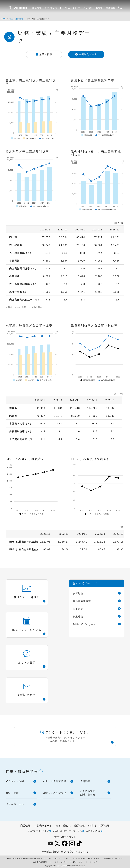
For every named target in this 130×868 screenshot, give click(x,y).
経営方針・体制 (15, 781)
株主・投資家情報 (16, 19)
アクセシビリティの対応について (69, 862)
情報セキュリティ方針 (114, 859)
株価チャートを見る (27, 592)
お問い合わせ (27, 690)
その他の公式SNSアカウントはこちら (65, 852)
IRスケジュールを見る (27, 624)
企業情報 (88, 8)
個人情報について (63, 859)
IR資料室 (85, 781)
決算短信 (78, 593)
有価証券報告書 (82, 601)
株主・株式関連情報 (54, 781)
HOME (3, 19)
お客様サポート (53, 8)
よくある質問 (27, 657)
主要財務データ (88, 54)
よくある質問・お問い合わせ (89, 793)
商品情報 (37, 8)
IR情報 (99, 8)
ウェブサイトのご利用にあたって (87, 859)
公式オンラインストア (38, 831)
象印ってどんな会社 (84, 624)
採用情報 (111, 8)
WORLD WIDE (93, 831)
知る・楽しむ (73, 8)
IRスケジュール (15, 804)
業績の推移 (46, 54)
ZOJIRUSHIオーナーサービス (68, 831)
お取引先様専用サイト (42, 862)
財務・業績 (12, 793)
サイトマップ (91, 862)
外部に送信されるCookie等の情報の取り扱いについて (29, 859)
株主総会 (78, 609)
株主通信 (78, 617)
